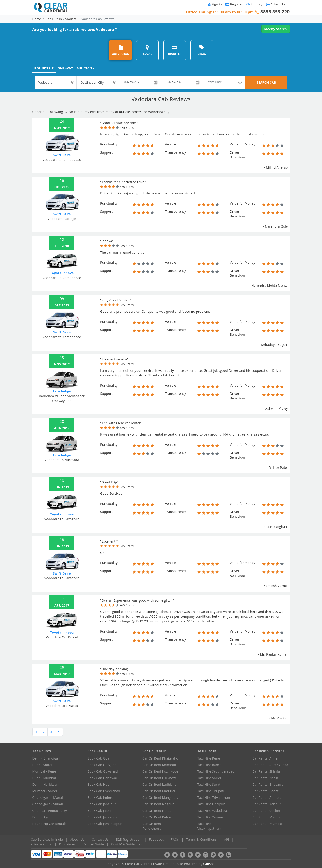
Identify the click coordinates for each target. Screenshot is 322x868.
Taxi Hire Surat (209, 784)
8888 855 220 (275, 12)
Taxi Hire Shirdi (209, 778)
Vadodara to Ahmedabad (62, 160)
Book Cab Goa (98, 758)
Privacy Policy (41, 844)
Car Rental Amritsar (268, 798)
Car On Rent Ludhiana (160, 784)
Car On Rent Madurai (159, 791)
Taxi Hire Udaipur (211, 804)
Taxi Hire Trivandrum (214, 798)
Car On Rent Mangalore (161, 798)
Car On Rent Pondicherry (152, 826)
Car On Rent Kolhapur (159, 765)
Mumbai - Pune (44, 771)
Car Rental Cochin (266, 811)
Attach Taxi (277, 4)
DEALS (202, 50)
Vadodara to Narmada (62, 460)
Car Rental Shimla (266, 771)
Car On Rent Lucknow (159, 778)
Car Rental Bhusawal (268, 784)
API (227, 839)
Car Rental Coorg (266, 791)
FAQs (175, 839)
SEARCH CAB (266, 82)
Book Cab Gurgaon (102, 765)
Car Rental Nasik (265, 778)
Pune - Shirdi (42, 765)
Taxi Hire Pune (209, 758)
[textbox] (56, 83)
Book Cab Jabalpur (102, 804)
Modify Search (275, 29)
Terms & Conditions (202, 839)
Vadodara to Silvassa (62, 706)
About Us (77, 839)
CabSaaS (210, 864)
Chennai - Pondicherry (50, 811)
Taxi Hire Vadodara (212, 811)
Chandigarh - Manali (48, 798)
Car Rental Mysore (267, 817)
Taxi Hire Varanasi (211, 817)
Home (37, 19)
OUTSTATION (120, 50)
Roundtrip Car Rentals (50, 824)
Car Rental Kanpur (267, 804)
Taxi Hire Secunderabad (216, 771)
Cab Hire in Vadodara (61, 19)
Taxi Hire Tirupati (211, 791)
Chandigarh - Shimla (48, 804)
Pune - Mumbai (44, 778)
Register (234, 4)
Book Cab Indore (100, 798)
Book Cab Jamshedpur (104, 824)
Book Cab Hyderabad (104, 791)
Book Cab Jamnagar (102, 817)
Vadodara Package (62, 219)
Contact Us (100, 839)
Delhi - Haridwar (45, 784)
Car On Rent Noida (157, 811)
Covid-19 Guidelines (127, 844)
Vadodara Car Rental (62, 637)
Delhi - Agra (42, 817)
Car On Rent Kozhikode (160, 771)
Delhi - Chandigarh (47, 758)
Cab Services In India (47, 839)
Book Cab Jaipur (100, 811)
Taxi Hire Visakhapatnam (209, 826)
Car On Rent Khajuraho (160, 758)
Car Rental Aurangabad (270, 765)
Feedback (156, 839)
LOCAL (147, 50)
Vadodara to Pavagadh (62, 519)
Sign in (215, 4)
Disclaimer (67, 844)
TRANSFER (175, 50)
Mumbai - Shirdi (45, 791)
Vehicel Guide (93, 844)
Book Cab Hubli (99, 784)
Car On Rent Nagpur (158, 804)
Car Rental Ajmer (266, 758)
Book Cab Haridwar (102, 778)
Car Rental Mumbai (267, 824)
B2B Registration (129, 839)
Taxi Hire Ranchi (210, 765)
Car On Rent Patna (157, 817)
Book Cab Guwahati (103, 771)
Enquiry (254, 4)
